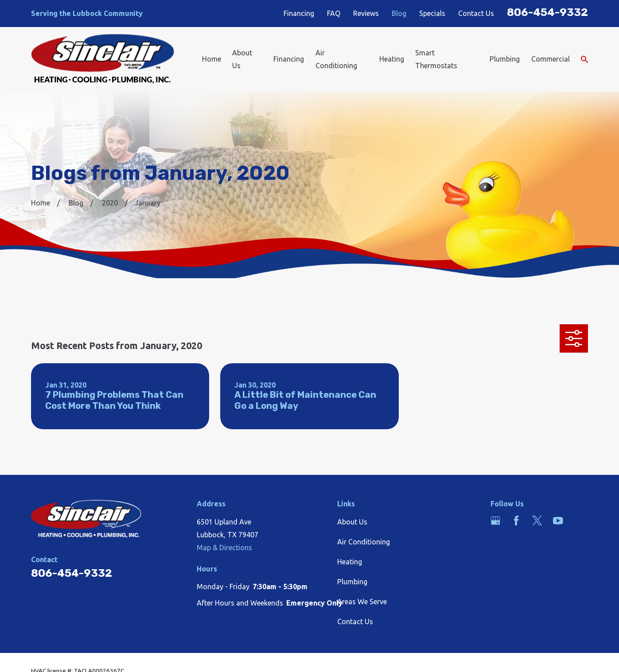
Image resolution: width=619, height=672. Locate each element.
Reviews (366, 13)
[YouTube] (558, 521)
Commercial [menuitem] (551, 59)
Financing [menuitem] (289, 59)
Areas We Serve (362, 602)
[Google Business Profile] (495, 521)
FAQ (334, 13)
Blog (399, 13)
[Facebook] (516, 521)
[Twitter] (537, 521)
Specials (432, 13)
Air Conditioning (364, 542)
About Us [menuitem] (242, 59)
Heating (350, 562)
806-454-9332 (547, 12)
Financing (299, 13)
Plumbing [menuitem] (505, 59)
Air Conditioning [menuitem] (336, 59)
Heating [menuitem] (392, 59)
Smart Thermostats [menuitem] (436, 59)
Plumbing (352, 582)
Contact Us (476, 13)
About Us (352, 522)
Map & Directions (224, 548)
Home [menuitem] (212, 59)
